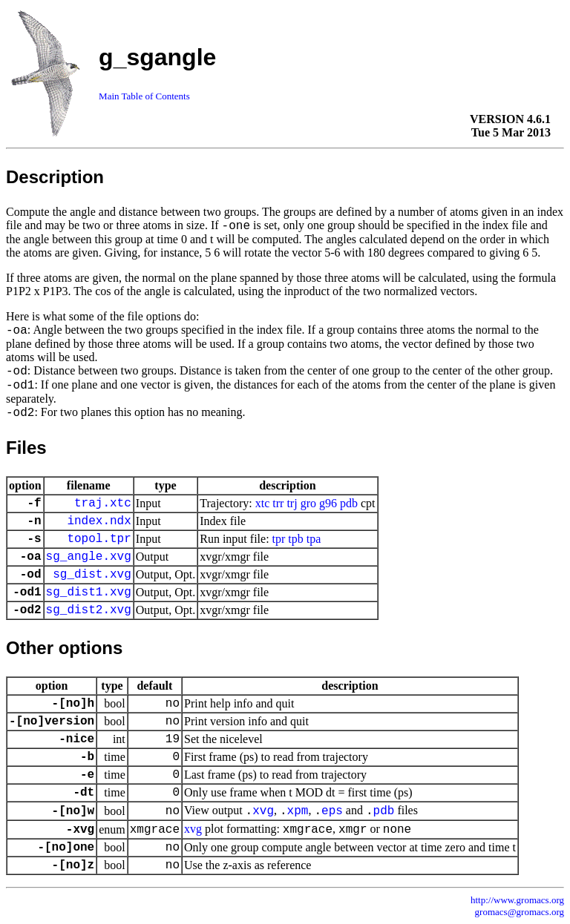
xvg (263, 811)
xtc (263, 503)
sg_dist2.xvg (89, 610)
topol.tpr (99, 539)
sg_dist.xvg (92, 575)
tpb (295, 539)
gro (308, 503)
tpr (279, 539)
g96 (328, 503)
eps (332, 811)
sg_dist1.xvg (89, 593)
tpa (314, 539)
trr (278, 503)
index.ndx (99, 521)
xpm (298, 811)
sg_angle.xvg (89, 557)
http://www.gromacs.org (517, 900)
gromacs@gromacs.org (520, 912)
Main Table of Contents (144, 96)
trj (292, 503)
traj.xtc (103, 504)
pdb (349, 503)
